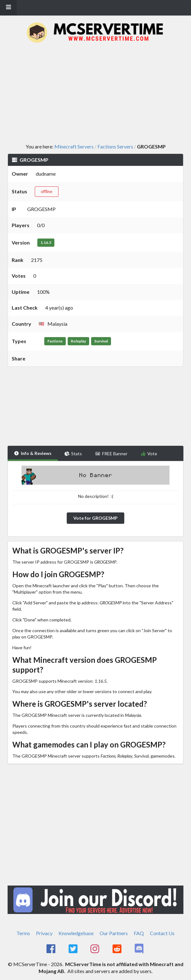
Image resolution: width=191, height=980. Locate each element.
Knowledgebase (76, 933)
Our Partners (114, 933)
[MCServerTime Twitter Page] (74, 949)
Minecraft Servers (74, 147)
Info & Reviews (33, 453)
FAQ (139, 933)
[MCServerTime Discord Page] (140, 949)
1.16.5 (46, 242)
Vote (149, 454)
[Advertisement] (99, 94)
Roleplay (78, 341)
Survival (101, 341)
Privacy (44, 933)
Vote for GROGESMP (95, 518)
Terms (23, 933)
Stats (73, 454)
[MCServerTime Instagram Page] (96, 949)
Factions (55, 341)
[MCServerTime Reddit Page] (117, 949)
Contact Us (162, 933)
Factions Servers (115, 147)
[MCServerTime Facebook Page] (51, 949)
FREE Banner (111, 454)
